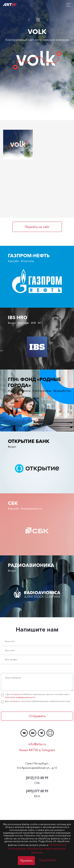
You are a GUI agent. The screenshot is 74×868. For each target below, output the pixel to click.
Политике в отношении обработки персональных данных (37, 848)
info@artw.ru (37, 802)
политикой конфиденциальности (20, 755)
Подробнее (47, 860)
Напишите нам (37, 687)
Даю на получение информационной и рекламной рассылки (36, 759)
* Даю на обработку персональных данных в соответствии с (35, 754)
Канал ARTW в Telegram (37, 808)
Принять (26, 860)
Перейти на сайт (37, 227)
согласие (15, 752)
